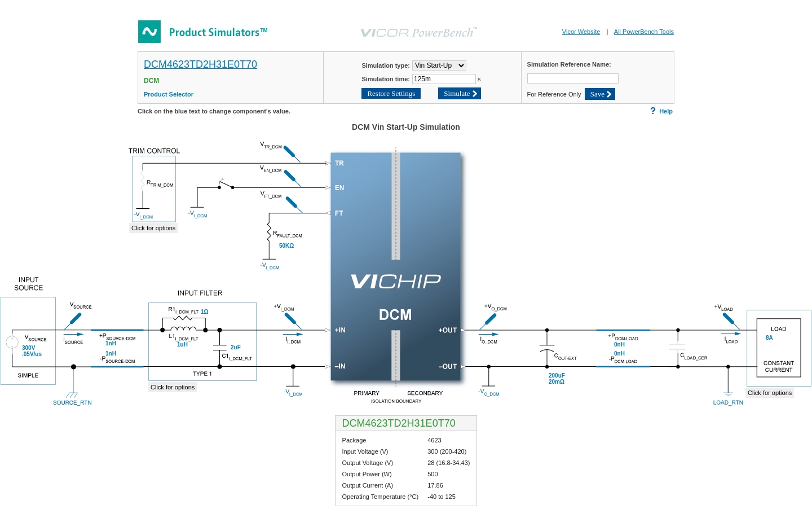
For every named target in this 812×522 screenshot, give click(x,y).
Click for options (173, 387)
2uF (236, 347)
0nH (619, 345)
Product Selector (169, 94)
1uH (182, 345)
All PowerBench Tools (644, 32)
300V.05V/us (32, 351)
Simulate (457, 93)
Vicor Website (581, 32)
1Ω (205, 312)
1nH (111, 343)
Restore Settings (391, 93)
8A (769, 338)
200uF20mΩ (557, 379)
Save (597, 94)
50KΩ (286, 246)
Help (661, 111)
